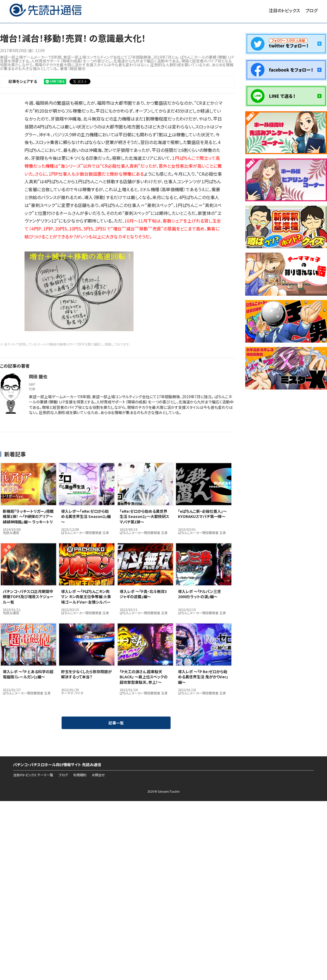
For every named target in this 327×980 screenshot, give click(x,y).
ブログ (311, 10)
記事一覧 (116, 723)
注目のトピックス (284, 10)
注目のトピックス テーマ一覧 (33, 775)
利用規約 (80, 775)
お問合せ (98, 775)
